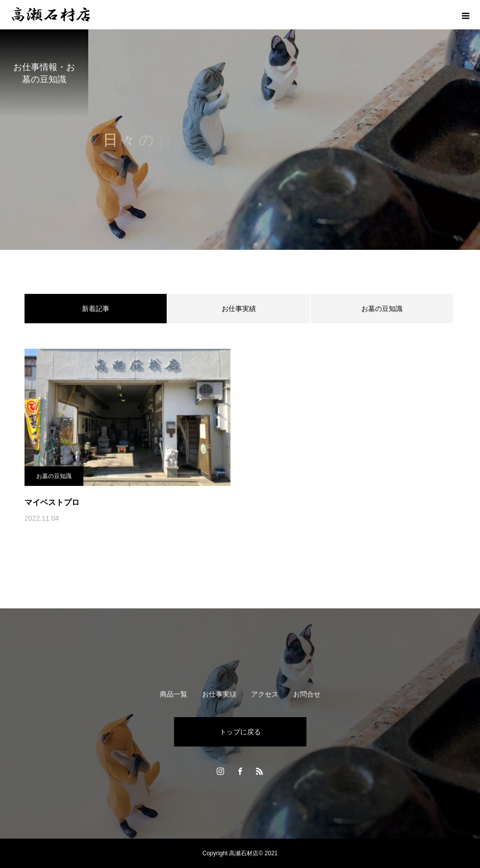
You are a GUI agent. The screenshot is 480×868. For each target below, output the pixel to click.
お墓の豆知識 (382, 309)
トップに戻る (240, 732)
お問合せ (307, 694)
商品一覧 (174, 694)
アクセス (265, 694)
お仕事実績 (239, 309)
